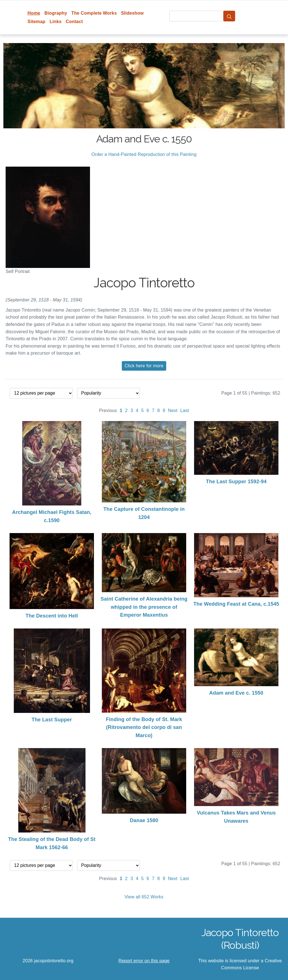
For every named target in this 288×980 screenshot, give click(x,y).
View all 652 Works (144, 897)
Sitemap (36, 22)
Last (185, 410)
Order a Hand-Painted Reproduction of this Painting (144, 154)
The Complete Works (94, 13)
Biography (56, 13)
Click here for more (144, 366)
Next (173, 410)
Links (56, 22)
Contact (74, 22)
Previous (108, 410)
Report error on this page (144, 961)
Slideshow (132, 13)
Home (34, 13)
